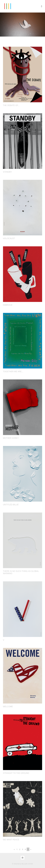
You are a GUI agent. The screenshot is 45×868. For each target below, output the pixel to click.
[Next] (31, 849)
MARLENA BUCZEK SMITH (8, 6)
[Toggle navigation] (42, 6)
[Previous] (14, 849)
